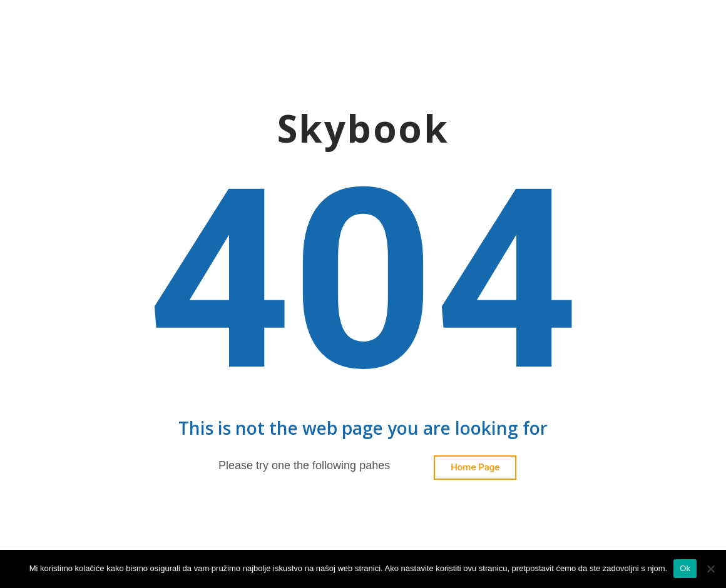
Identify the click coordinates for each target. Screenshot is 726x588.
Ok (685, 568)
